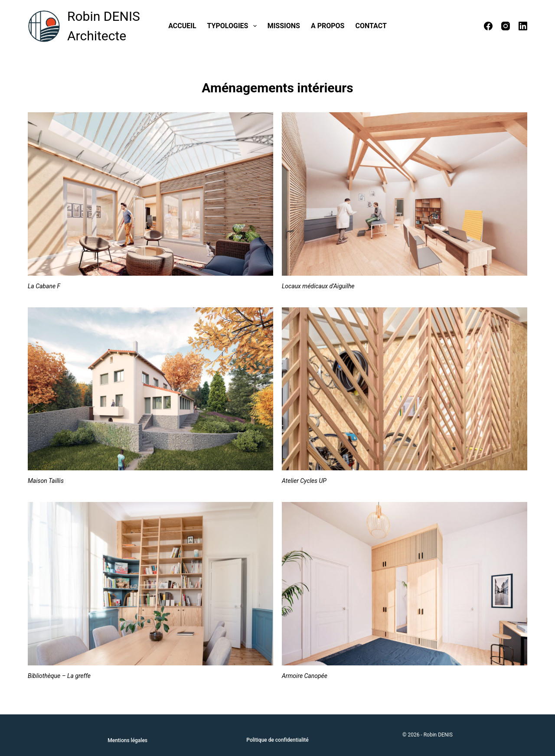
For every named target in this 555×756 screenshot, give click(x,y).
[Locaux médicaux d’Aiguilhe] (405, 194)
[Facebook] (488, 26)
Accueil (182, 26)
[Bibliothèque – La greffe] (150, 584)
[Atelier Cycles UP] (405, 389)
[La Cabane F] (150, 194)
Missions (284, 26)
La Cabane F (44, 286)
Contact (371, 26)
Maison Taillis (46, 481)
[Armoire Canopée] (405, 584)
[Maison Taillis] (150, 389)
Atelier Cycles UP (304, 481)
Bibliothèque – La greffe (59, 676)
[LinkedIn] (523, 26)
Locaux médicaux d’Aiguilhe (318, 286)
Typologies (234, 26)
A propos (328, 26)
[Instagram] (506, 26)
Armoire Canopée (305, 676)
